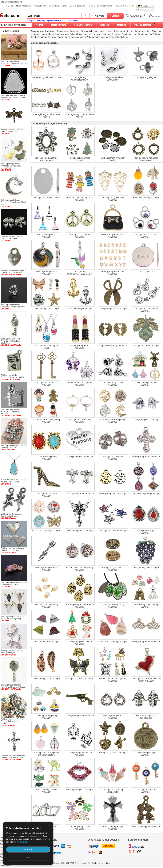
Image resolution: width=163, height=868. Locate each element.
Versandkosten (40, 6)
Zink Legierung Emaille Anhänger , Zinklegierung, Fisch (14, 583)
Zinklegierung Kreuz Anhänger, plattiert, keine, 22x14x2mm (13, 756)
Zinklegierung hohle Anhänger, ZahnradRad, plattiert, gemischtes (13, 721)
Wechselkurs (54, 6)
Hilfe (133, 6)
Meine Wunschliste (24, 6)
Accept (28, 849)
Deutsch (144, 6)
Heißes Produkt (10, 31)
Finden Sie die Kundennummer (100, 6)
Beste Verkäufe (59, 25)
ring (44, 21)
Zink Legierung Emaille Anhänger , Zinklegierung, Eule (14, 447)
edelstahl (77, 21)
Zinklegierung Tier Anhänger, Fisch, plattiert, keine (12, 237)
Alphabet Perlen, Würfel (56, 21)
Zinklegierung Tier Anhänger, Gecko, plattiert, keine (12, 515)
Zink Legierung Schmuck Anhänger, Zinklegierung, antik (13, 306)
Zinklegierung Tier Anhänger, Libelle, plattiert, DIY (12, 131)
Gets (9, 15)
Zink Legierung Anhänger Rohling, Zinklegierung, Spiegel (13, 686)
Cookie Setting (6, 866)
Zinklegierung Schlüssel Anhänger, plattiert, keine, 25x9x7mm (11, 341)
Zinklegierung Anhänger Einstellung (49, 123)
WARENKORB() (138, 16)
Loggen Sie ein (7, 6)
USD (140, 10)
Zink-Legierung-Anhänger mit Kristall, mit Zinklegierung (12, 618)
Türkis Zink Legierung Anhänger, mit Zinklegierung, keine (14, 481)
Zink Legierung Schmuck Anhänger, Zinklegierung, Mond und (13, 202)
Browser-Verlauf (122, 6)
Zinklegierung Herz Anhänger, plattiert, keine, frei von (13, 549)
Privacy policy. (23, 842)
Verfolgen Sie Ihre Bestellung (73, 6)
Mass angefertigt (143, 25)
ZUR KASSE (157, 16)
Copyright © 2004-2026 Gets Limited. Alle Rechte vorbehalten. (82, 863)
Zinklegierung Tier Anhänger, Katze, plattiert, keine (12, 652)
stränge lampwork (34, 21)
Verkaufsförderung (83, 25)
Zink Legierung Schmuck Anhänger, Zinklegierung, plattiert (14, 62)
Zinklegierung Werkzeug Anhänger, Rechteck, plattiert (12, 376)
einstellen (122, 25)
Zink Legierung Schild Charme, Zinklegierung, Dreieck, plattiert (13, 96)
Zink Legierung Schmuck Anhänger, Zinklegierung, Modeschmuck (11, 166)
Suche (115, 16)
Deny (28, 857)
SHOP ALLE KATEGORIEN (14, 25)
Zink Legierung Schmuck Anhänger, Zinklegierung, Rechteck (11, 411)
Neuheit (40, 25)
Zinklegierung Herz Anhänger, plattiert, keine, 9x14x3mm (13, 272)
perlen (69, 21)
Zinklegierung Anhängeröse (45, 43)
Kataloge (105, 25)
